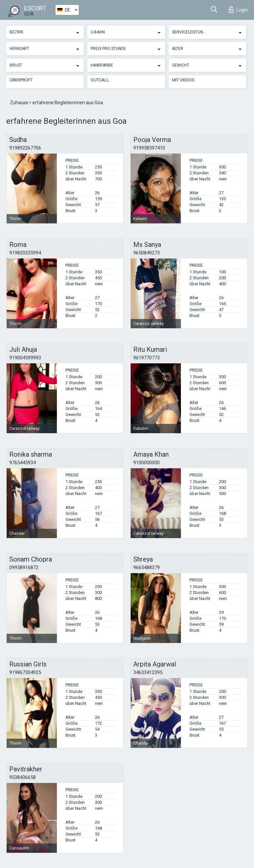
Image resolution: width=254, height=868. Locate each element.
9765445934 (22, 463)
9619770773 (147, 358)
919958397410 (149, 148)
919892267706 (25, 148)
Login (238, 10)
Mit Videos (183, 80)
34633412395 (148, 672)
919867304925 (25, 672)
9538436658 (22, 777)
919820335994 (25, 253)
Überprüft (21, 80)
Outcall (100, 80)
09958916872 (24, 568)
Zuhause (20, 103)
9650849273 (147, 253)
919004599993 (25, 358)
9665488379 (147, 568)
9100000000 (147, 463)
